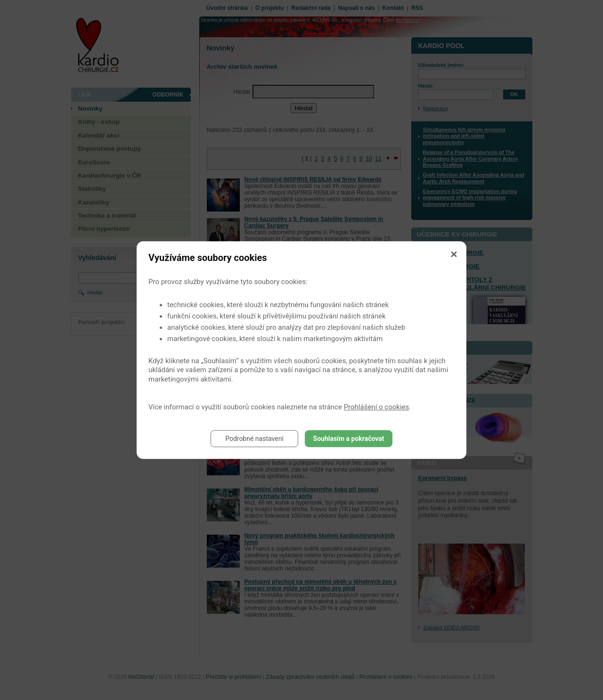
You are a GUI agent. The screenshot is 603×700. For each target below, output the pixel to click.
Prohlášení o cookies (377, 407)
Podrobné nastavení (254, 439)
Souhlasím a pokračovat (349, 439)
